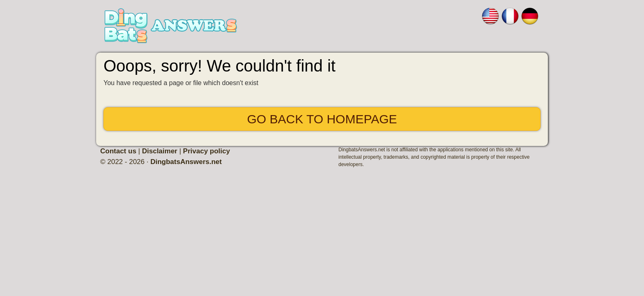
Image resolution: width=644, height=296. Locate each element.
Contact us (118, 151)
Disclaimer (160, 151)
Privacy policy (207, 151)
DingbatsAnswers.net (186, 162)
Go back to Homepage (322, 119)
